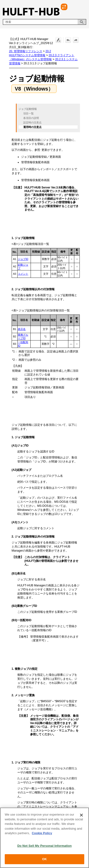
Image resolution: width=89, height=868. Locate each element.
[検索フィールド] (44, 22)
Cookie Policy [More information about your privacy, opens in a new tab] (42, 833)
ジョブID (23, 259)
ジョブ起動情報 (28, 109)
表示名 (22, 329)
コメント (23, 274)
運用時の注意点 (32, 127)
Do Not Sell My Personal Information (44, 846)
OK (45, 859)
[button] (82, 22)
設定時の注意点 (32, 123)
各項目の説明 (31, 118)
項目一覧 (28, 114)
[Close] (81, 815)
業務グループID (23, 336)
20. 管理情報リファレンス (26, 51)
